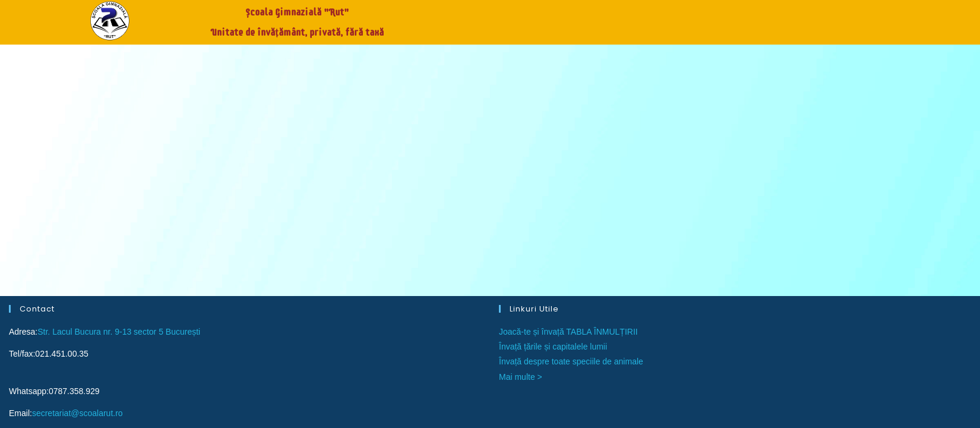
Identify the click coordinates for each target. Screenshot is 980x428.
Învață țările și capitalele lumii (553, 95)
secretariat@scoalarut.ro (78, 162)
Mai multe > (521, 125)
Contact (882, 18)
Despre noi (808, 18)
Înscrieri (679, 18)
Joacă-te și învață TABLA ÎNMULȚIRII (568, 80)
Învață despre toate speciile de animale (571, 111)
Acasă (618, 18)
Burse (739, 18)
